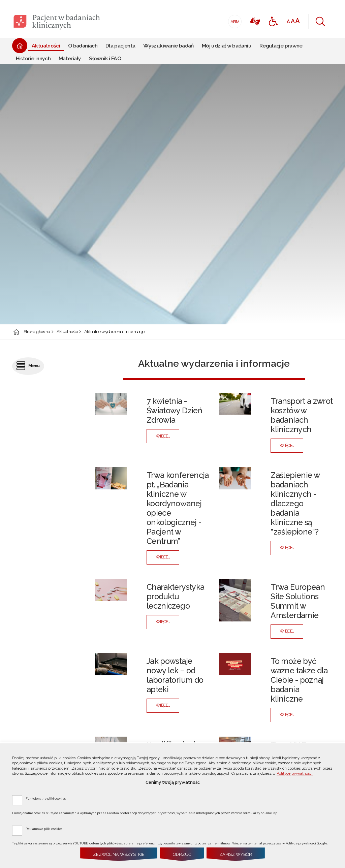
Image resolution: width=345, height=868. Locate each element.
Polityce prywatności (295, 774)
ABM (234, 20)
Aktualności (67, 332)
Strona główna (37, 332)
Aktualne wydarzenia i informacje (114, 332)
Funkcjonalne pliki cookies (46, 798)
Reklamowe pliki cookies (44, 829)
